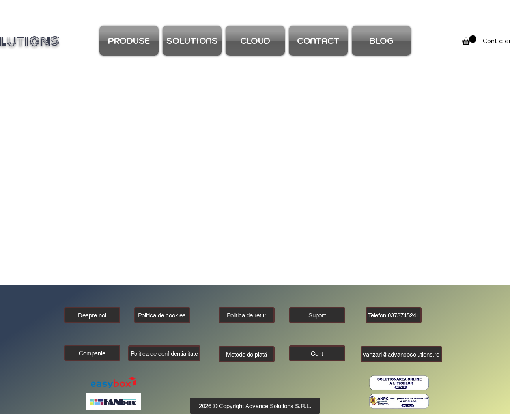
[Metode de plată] (247, 354)
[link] (469, 40)
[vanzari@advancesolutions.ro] (401, 354)
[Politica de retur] (247, 315)
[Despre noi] (92, 315)
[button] (92, 353)
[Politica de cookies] (162, 315)
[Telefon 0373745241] (394, 315)
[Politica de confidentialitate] (164, 353)
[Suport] (317, 315)
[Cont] (317, 353)
